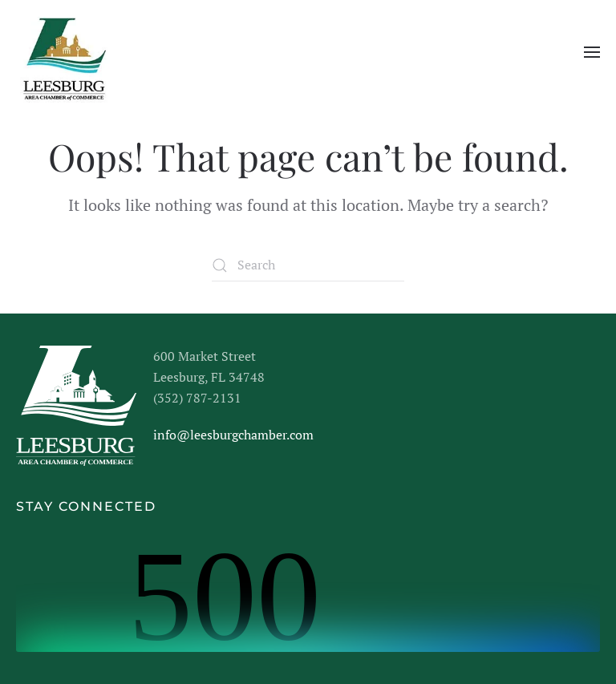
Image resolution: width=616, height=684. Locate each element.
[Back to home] (63, 52)
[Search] (308, 265)
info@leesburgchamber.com (233, 435)
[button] (592, 52)
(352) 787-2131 (197, 398)
